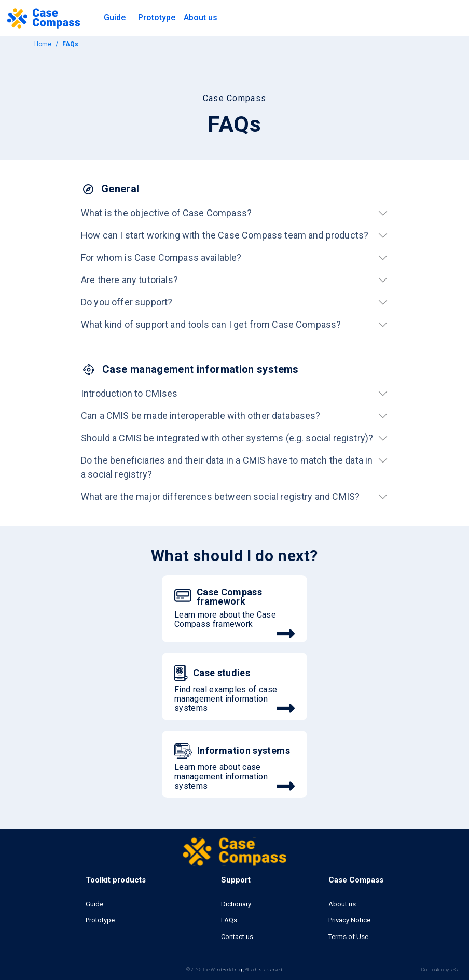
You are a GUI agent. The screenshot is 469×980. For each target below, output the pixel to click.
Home (43, 44)
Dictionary (236, 904)
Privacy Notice (349, 920)
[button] (115, 18)
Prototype (157, 17)
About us (342, 904)
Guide (94, 904)
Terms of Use (348, 937)
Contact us (237, 937)
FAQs (229, 920)
